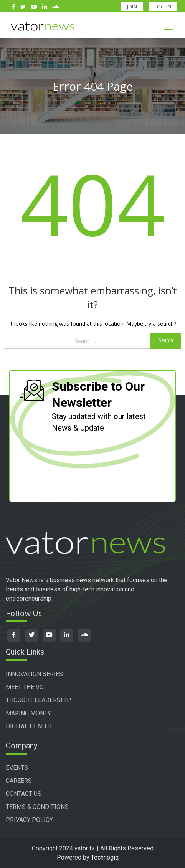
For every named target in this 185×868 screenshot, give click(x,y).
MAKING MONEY (28, 713)
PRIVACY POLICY (29, 820)
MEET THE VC (25, 687)
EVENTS (17, 768)
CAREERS (19, 781)
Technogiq (105, 857)
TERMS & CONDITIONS (37, 807)
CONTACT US (24, 794)
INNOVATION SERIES (34, 674)
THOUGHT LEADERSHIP (38, 700)
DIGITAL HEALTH (29, 726)
